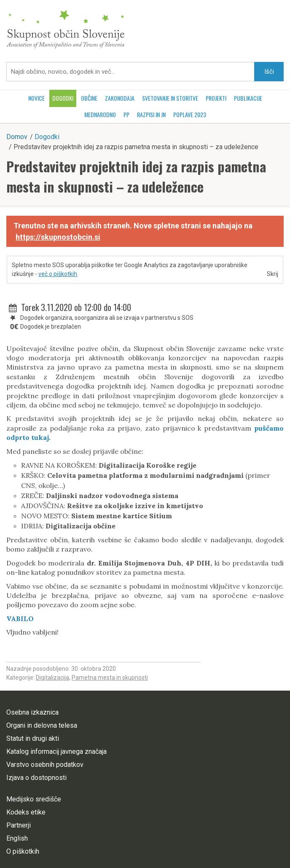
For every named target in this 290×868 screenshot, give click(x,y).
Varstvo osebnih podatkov (45, 765)
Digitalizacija (52, 678)
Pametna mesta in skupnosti (110, 678)
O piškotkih (23, 851)
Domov (17, 137)
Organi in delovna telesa (42, 725)
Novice (36, 98)
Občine (89, 98)
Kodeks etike (26, 812)
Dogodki (63, 98)
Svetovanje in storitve (170, 98)
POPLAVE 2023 (190, 114)
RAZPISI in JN (151, 114)
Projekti (216, 98)
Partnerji (19, 825)
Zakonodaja (120, 98)
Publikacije (248, 98)
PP (126, 114)
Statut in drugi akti (33, 738)
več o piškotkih (58, 274)
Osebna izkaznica (32, 712)
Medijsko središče (34, 799)
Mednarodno (100, 114)
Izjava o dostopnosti (36, 778)
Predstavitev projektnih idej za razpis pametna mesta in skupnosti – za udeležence (136, 176)
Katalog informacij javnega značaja (56, 751)
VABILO (20, 619)
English (17, 838)
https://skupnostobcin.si (58, 237)
